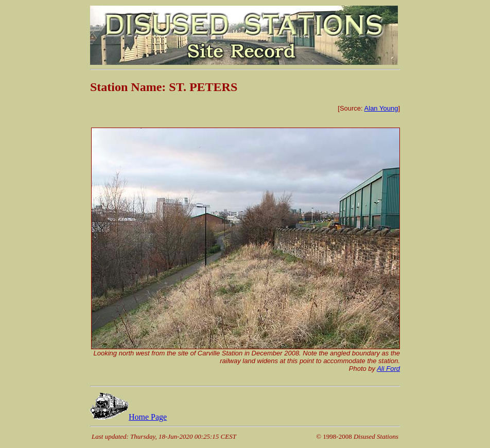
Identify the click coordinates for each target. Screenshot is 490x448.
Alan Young (381, 108)
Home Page (128, 417)
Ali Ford (388, 369)
